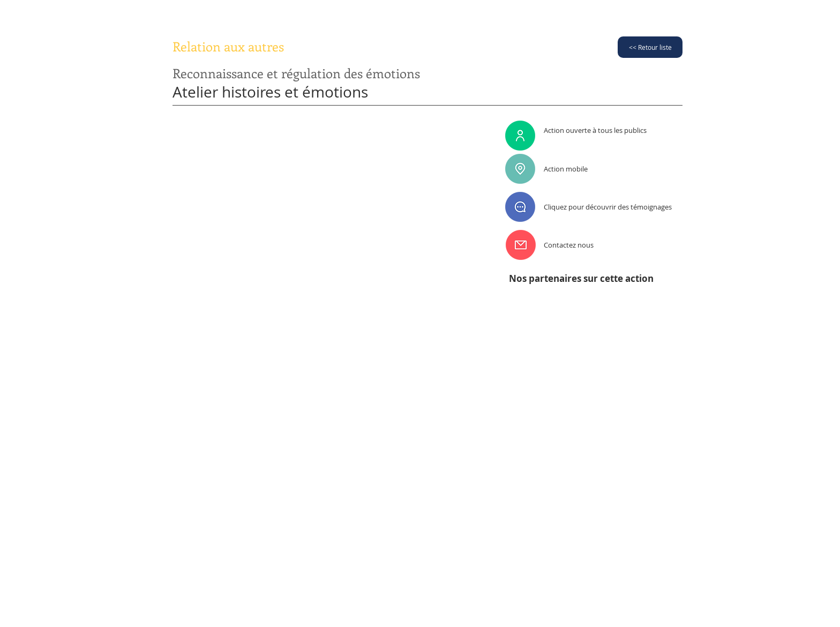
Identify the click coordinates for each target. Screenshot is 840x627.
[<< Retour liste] (650, 47)
